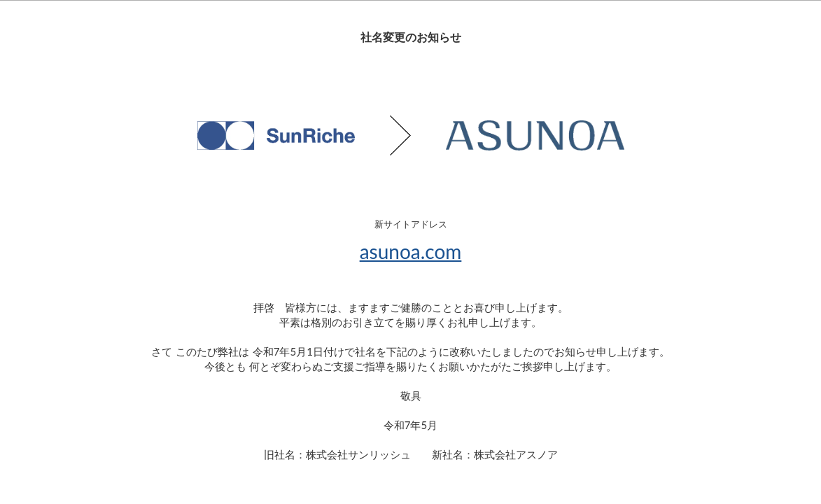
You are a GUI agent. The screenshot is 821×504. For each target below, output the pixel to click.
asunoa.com (411, 251)
